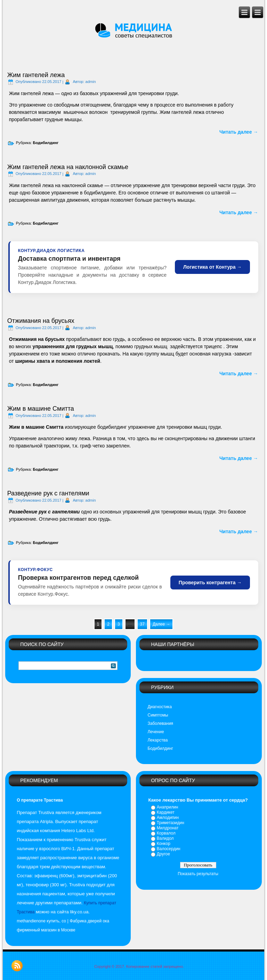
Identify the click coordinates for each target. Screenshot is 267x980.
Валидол (165, 838)
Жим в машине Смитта (41, 409)
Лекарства (157, 740)
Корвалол (166, 833)
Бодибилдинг (46, 143)
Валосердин (169, 849)
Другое (163, 854)
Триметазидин (171, 823)
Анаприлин (168, 807)
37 (142, 624)
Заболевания (160, 723)
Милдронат (168, 828)
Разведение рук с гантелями (48, 493)
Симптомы (158, 715)
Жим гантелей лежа (36, 75)
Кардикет (166, 812)
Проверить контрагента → (210, 583)
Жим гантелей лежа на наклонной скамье (68, 167)
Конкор (164, 844)
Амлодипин (168, 818)
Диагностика (160, 707)
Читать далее (239, 132)
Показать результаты (198, 874)
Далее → (161, 624)
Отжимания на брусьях (41, 321)
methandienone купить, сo (41, 921)
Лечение (156, 732)
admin (91, 82)
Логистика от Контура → (212, 267)
